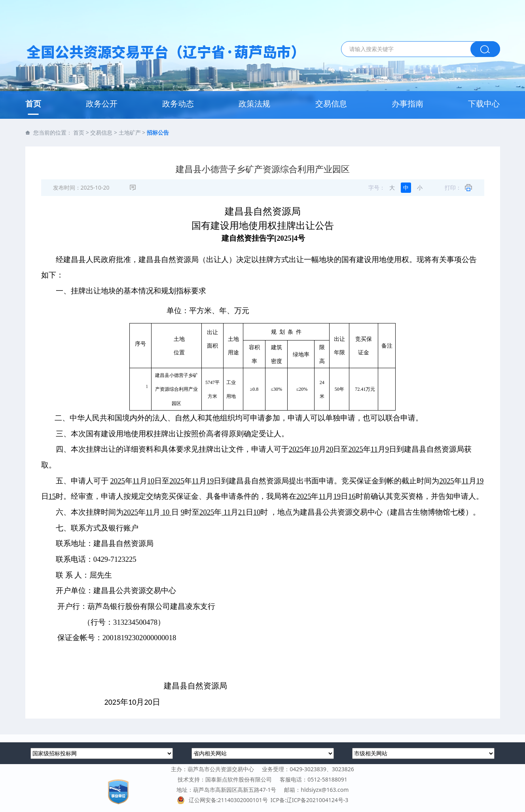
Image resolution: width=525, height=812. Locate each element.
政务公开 (102, 104)
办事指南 (407, 104)
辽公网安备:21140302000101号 (224, 800)
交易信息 (331, 104)
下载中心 (484, 104)
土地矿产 (130, 132)
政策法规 (254, 104)
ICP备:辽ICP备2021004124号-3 (309, 800)
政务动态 (178, 104)
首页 (33, 104)
